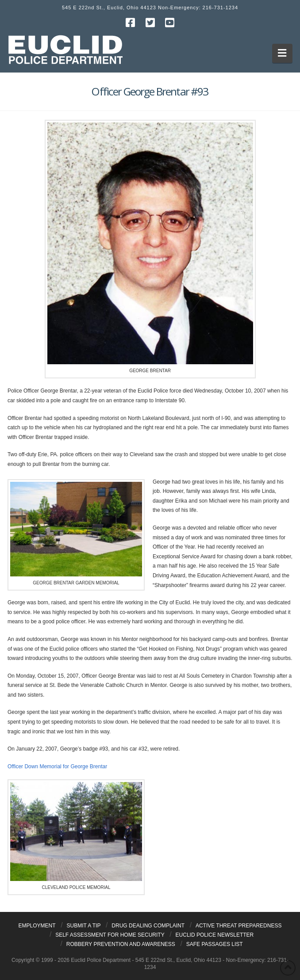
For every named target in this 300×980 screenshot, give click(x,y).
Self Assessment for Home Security (110, 935)
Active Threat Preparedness (239, 926)
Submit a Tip (84, 926)
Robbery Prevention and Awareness (121, 944)
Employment (37, 926)
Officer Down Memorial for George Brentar (57, 766)
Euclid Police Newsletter (215, 935)
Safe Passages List (215, 944)
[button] (283, 53)
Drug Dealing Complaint (148, 926)
